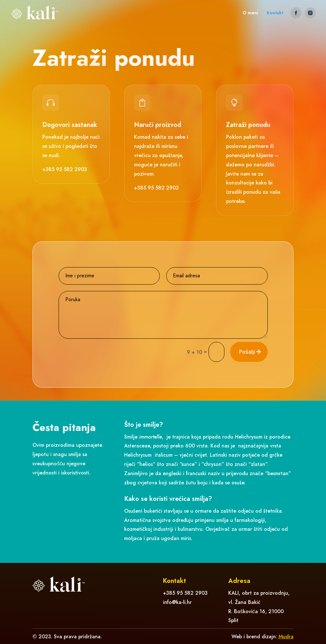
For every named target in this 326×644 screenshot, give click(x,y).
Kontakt (275, 13)
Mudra (286, 637)
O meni (250, 13)
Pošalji (247, 352)
